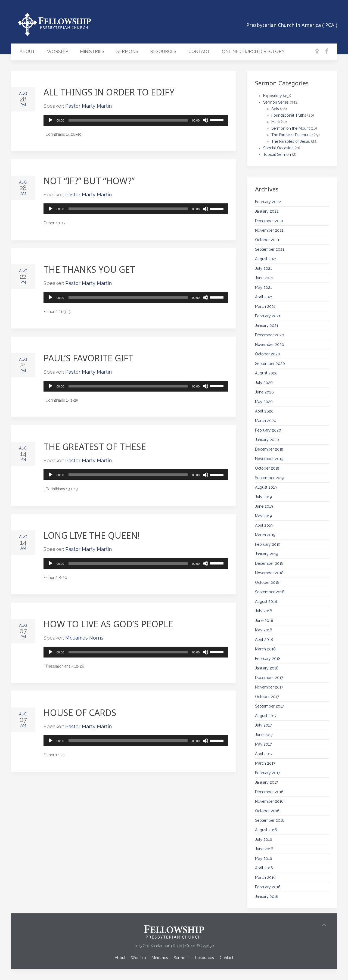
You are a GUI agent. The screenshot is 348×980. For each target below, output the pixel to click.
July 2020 (264, 383)
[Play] (51, 120)
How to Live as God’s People (108, 624)
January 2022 (267, 211)
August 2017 (266, 716)
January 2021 (267, 325)
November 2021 (269, 230)
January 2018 (267, 668)
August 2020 (266, 373)
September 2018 (270, 592)
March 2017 (265, 763)
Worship (58, 52)
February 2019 (268, 544)
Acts (275, 109)
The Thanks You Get (89, 269)
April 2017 (264, 754)
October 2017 (267, 697)
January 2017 (266, 782)
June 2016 (264, 849)
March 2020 (266, 421)
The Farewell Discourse (292, 135)
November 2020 (270, 345)
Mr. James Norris (84, 638)
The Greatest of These (95, 447)
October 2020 (268, 354)
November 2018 (269, 573)
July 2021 (263, 268)
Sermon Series (276, 102)
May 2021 (263, 287)
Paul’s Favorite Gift (88, 358)
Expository (273, 96)
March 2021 (265, 306)
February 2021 (268, 316)
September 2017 (269, 706)
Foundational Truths (289, 115)
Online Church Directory (253, 52)
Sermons (127, 52)
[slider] (128, 120)
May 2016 (264, 858)
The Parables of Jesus (291, 141)
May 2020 (264, 402)
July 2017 (263, 725)
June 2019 (264, 506)
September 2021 (270, 249)
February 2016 (268, 887)
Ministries (92, 52)
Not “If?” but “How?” (89, 181)
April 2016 (264, 868)
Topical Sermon (277, 154)
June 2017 (264, 735)
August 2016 (266, 830)
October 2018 (267, 582)
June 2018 (264, 621)
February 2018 (268, 659)
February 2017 (268, 773)
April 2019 (264, 525)
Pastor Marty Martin (88, 106)
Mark (276, 122)
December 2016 (269, 792)
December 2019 (269, 449)
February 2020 (268, 430)
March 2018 (265, 649)
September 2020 (270, 364)
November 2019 (269, 459)
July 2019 (263, 497)
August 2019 (266, 487)
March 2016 (265, 877)
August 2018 (266, 601)
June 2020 (264, 392)
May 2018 (264, 630)
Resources (163, 52)
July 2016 (264, 839)
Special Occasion (278, 148)
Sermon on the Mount (290, 128)
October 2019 (267, 468)
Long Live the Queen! (92, 535)
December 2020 (270, 335)
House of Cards (80, 713)
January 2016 (267, 897)
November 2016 (269, 801)
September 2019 (270, 478)
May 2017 (263, 744)
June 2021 (264, 278)
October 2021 (267, 240)
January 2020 (267, 440)
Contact (199, 52)
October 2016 (267, 811)
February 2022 (268, 202)
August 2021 (266, 259)
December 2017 (269, 678)
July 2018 (264, 611)
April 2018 (264, 640)
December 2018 (269, 563)
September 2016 (270, 820)
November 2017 (269, 687)
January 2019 (267, 554)
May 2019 (263, 516)
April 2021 (264, 297)
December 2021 (269, 221)
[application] (136, 120)
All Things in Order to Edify (109, 92)
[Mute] (206, 120)
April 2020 (264, 411)
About (27, 52)
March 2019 (265, 535)
